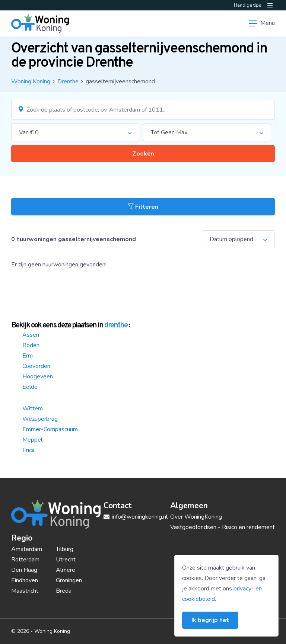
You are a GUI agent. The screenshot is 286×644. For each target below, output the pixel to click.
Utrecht (66, 560)
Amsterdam (27, 549)
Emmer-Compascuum (50, 429)
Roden (31, 345)
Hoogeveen (38, 377)
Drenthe (68, 81)
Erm (28, 356)
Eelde (30, 387)
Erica (28, 450)
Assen (31, 335)
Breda (64, 591)
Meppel (32, 440)
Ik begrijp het (210, 620)
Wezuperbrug (40, 419)
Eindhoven (25, 580)
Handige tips (248, 5)
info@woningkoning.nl (136, 517)
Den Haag (24, 570)
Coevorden (36, 366)
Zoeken (143, 154)
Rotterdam (25, 560)
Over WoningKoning (196, 517)
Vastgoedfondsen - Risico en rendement (223, 527)
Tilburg (65, 549)
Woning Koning (31, 81)
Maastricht (25, 591)
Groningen (69, 580)
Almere (66, 570)
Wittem (33, 408)
